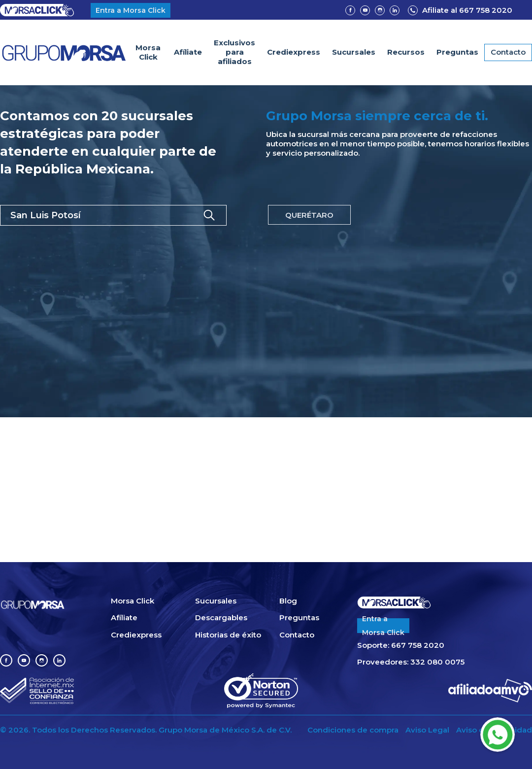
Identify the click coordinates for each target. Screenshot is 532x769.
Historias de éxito (228, 635)
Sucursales (354, 52)
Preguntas (457, 52)
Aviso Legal (427, 730)
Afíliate (188, 52)
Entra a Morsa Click (131, 10)
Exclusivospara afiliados (234, 52)
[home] (64, 52)
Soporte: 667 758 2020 (401, 645)
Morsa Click (148, 52)
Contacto (508, 52)
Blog (288, 601)
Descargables (221, 618)
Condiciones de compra (353, 730)
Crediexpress (294, 52)
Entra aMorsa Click (383, 626)
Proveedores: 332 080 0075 (411, 662)
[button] (406, 52)
